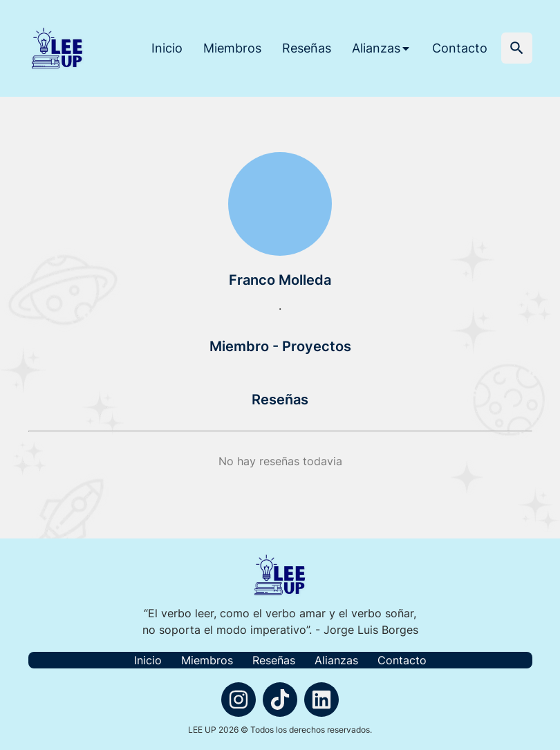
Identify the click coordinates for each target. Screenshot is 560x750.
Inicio (167, 48)
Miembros (232, 48)
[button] (517, 48)
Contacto (460, 48)
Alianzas (336, 660)
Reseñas (307, 48)
